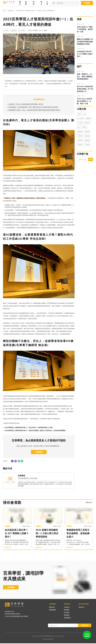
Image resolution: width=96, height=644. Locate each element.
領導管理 (80, 161)
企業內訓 (67, 608)
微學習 (84, 144)
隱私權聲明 (53, 610)
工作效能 (87, 161)
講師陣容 (67, 610)
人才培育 (6, 30)
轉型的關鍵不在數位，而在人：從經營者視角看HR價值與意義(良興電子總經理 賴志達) (34, 110)
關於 (20, 3)
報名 (41, 3)
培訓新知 (10, 11)
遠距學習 (87, 148)
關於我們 (52, 608)
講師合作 (82, 608)
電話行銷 (80, 157)
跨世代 (79, 131)
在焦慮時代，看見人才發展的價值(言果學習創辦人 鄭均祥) (26, 104)
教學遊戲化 (67, 618)
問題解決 (88, 135)
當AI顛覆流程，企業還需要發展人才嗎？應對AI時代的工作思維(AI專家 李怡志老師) (33, 107)
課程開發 (67, 616)
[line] (22, 461)
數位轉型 (14, 30)
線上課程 (67, 613)
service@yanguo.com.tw (12, 614)
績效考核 (87, 153)
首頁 (4, 11)
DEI (85, 131)
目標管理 (80, 153)
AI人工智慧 (22, 30)
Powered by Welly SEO (48, 640)
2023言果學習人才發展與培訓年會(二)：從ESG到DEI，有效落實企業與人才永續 (28, 427)
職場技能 (80, 148)
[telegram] (19, 461)
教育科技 (87, 139)
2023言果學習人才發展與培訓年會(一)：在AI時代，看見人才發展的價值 (35, 11)
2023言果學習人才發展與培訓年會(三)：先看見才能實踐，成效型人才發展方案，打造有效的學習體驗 (35, 430)
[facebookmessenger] (16, 461)
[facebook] (12, 461)
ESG (79, 144)
